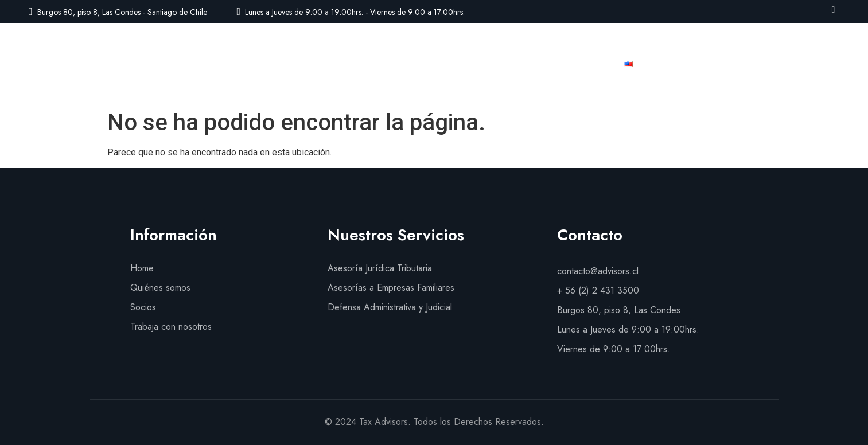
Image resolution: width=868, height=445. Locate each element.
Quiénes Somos (303, 64)
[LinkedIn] (834, 9)
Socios (476, 64)
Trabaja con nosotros (557, 64)
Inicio (237, 64)
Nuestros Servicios (400, 64)
